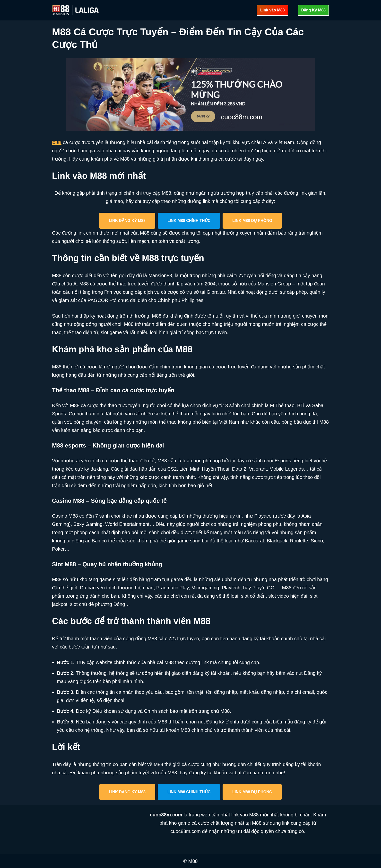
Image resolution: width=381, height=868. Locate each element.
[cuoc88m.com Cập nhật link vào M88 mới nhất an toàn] (76, 10)
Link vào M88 (272, 10)
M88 (57, 142)
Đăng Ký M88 (313, 10)
